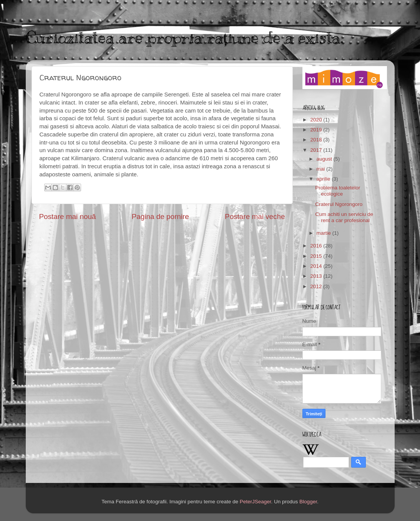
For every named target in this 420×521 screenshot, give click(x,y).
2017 (317, 150)
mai (322, 169)
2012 (317, 286)
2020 (317, 120)
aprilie (324, 179)
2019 (317, 130)
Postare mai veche (255, 217)
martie (325, 233)
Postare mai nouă (68, 217)
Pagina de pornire (160, 217)
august (325, 159)
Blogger (308, 502)
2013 (317, 276)
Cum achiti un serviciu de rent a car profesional (344, 217)
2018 (317, 140)
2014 (317, 266)
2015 (317, 256)
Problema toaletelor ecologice (338, 191)
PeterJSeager (256, 502)
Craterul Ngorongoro (339, 204)
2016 (317, 246)
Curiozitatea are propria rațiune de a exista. (185, 38)
